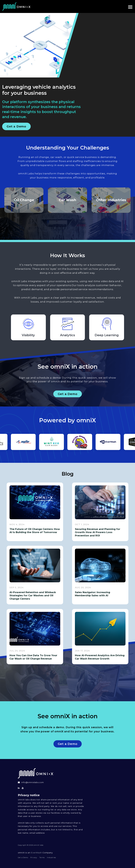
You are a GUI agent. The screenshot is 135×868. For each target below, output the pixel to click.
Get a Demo (16, 126)
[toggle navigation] (129, 7)
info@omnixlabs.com (32, 782)
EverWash (36, 853)
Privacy (34, 857)
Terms (42, 857)
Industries (51, 857)
